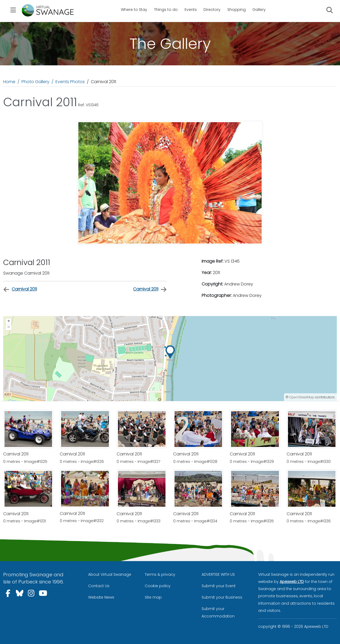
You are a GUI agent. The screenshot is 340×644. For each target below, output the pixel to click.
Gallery (259, 10)
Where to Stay (134, 10)
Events (191, 10)
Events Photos (70, 82)
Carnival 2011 (20, 289)
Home (9, 82)
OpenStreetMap (302, 397)
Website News (101, 597)
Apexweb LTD (292, 582)
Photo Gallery (35, 82)
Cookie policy (158, 586)
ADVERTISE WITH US (218, 574)
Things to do (166, 10)
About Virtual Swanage (110, 574)
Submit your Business (222, 597)
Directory (212, 10)
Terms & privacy (160, 574)
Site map (153, 597)
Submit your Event (219, 586)
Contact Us (99, 586)
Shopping (237, 10)
